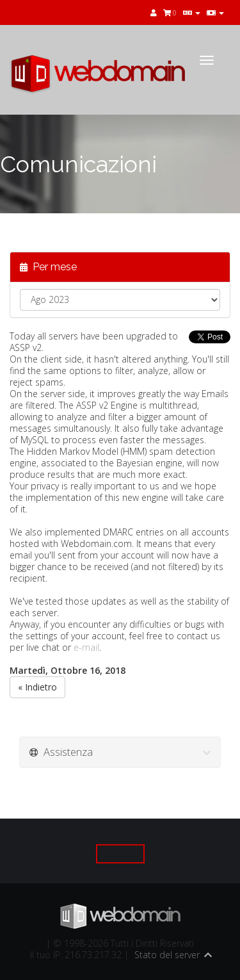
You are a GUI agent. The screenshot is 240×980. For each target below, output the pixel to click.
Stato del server (167, 955)
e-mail (86, 647)
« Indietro (37, 687)
